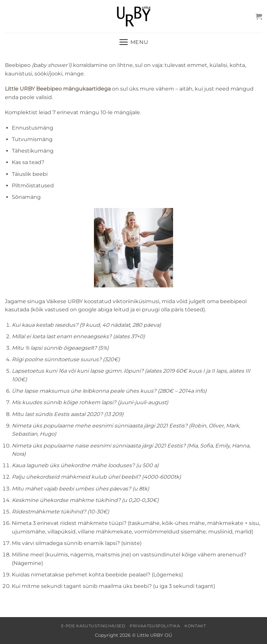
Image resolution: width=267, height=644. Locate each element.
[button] (259, 16)
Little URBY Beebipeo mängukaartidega (58, 89)
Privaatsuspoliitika (155, 626)
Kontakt (195, 626)
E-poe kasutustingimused (93, 626)
